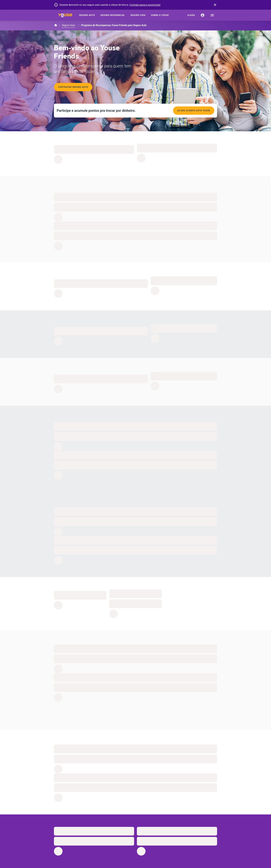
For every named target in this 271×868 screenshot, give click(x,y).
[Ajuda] (191, 15)
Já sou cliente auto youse (194, 111)
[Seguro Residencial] (113, 15)
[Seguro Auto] (87, 15)
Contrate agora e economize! (145, 5)
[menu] (212, 15)
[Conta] (203, 15)
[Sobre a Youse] (160, 15)
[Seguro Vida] (138, 15)
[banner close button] (215, 5)
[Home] (65, 15)
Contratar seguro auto (73, 87)
